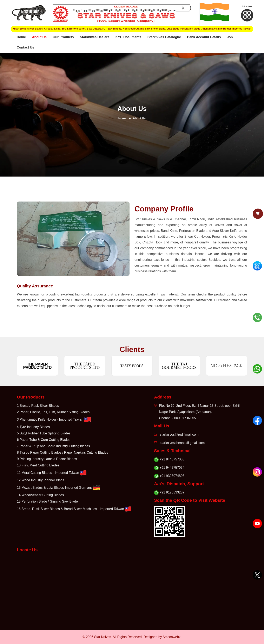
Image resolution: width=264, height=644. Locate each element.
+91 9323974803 (169, 476)
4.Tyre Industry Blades (33, 427)
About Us (39, 37)
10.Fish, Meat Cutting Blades (38, 465)
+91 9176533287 (169, 492)
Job (230, 37)
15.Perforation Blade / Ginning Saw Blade (47, 501)
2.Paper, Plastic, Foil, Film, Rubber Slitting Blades (53, 412)
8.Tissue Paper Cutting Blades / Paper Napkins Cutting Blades (62, 452)
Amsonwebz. (172, 637)
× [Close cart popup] (162, 309)
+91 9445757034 (169, 468)
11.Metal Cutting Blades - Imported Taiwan (52, 473)
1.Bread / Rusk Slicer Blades (38, 406)
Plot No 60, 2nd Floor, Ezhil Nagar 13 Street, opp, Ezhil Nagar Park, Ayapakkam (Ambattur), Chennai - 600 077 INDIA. (197, 412)
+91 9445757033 (169, 459)
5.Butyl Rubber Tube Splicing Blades (44, 433)
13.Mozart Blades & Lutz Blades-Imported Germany (59, 488)
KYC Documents (128, 37)
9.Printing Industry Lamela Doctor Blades (47, 459)
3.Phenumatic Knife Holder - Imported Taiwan (54, 420)
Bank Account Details (204, 37)
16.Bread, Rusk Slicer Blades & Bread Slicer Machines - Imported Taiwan (75, 509)
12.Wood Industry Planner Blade (41, 480)
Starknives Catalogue (164, 37)
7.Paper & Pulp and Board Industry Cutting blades (53, 446)
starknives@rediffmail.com (176, 435)
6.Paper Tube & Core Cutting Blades (44, 440)
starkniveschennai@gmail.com (179, 443)
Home (21, 37)
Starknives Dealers (95, 37)
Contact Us (25, 47)
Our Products (63, 37)
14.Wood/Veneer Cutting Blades (40, 495)
